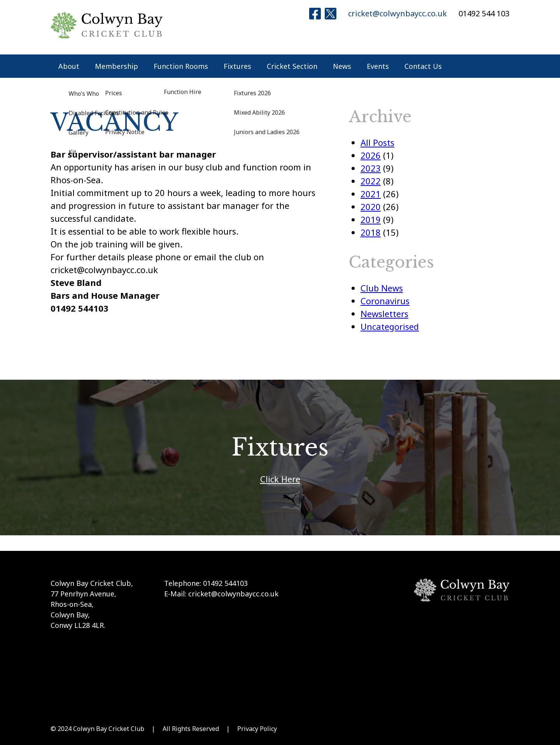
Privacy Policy (257, 729)
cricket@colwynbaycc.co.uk (397, 13)
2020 (371, 207)
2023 (371, 168)
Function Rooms (181, 66)
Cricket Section (292, 66)
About (69, 66)
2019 (371, 219)
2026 (371, 155)
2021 (371, 194)
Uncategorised (390, 326)
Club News (382, 288)
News (342, 66)
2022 (371, 181)
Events (378, 66)
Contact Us (423, 66)
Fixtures (237, 66)
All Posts (377, 142)
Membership (116, 66)
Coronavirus (385, 301)
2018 (371, 232)
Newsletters (384, 314)
